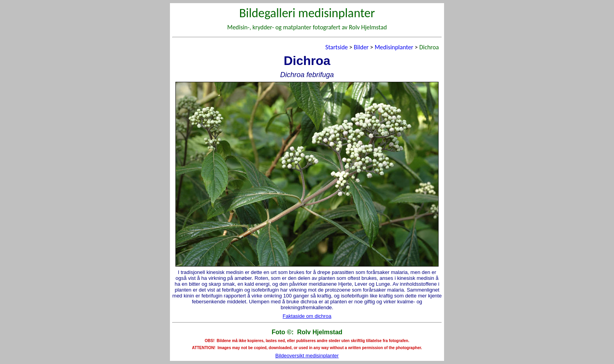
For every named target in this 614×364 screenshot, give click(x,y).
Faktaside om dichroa (307, 316)
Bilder (361, 47)
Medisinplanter (394, 47)
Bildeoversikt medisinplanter (307, 356)
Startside (337, 47)
